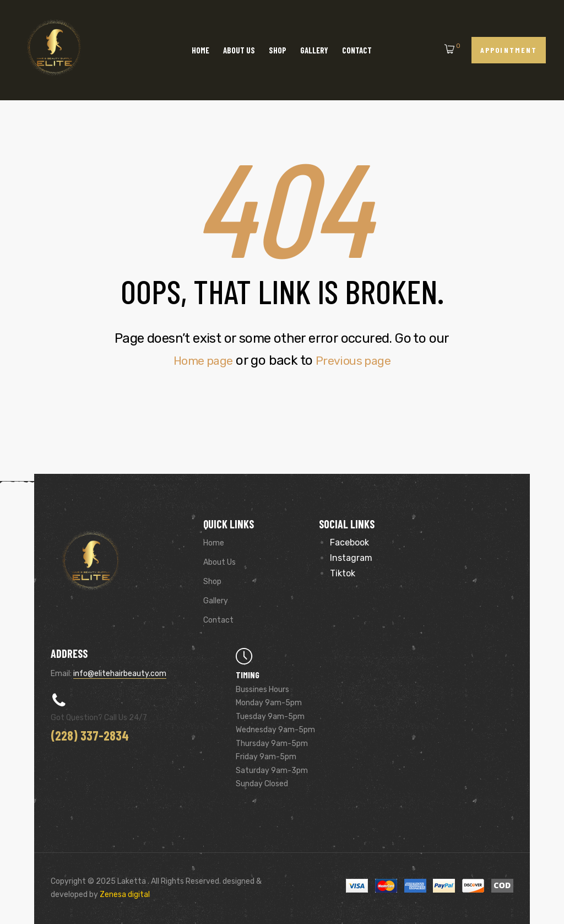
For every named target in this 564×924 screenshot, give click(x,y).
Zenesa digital (124, 895)
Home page (199, 360)
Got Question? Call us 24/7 (99, 718)
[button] (509, 50)
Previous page (357, 360)
